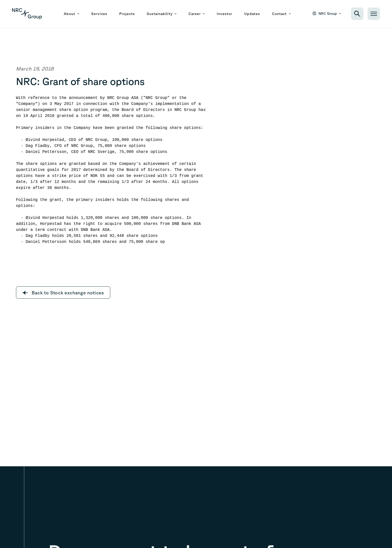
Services (99, 14)
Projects (127, 14)
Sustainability (162, 14)
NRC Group (327, 13)
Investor (224, 14)
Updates (252, 14)
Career (197, 14)
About (71, 14)
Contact (281, 14)
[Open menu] (374, 14)
